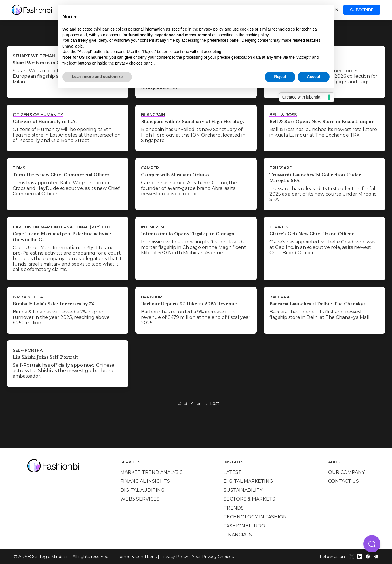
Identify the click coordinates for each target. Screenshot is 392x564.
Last (215, 403)
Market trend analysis (152, 472)
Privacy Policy (174, 557)
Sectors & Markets (249, 499)
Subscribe (362, 10)
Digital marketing (248, 481)
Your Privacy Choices (213, 557)
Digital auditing (142, 490)
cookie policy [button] (257, 35)
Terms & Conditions (137, 557)
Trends (234, 508)
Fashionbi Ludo (244, 526)
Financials (238, 535)
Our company (346, 472)
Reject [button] (280, 77)
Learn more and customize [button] (97, 77)
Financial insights (145, 481)
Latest (233, 472)
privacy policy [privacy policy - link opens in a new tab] (211, 29)
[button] (372, 544)
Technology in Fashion (255, 517)
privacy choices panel (134, 63)
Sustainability (243, 490)
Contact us (344, 481)
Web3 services (140, 499)
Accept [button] (314, 77)
